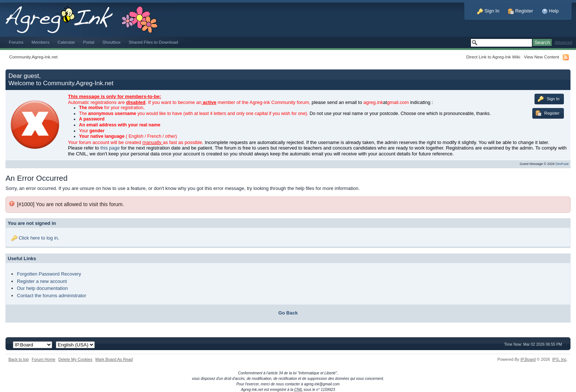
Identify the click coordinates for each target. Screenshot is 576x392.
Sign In (488, 11)
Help (550, 11)
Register (521, 11)
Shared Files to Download (153, 42)
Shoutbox (112, 42)
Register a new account (42, 281)
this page (110, 148)
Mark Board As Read (114, 359)
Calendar (66, 42)
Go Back (288, 313)
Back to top (19, 359)
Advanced (563, 42)
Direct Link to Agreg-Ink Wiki (493, 57)
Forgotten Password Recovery (49, 274)
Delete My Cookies (75, 359)
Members (41, 42)
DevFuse (562, 164)
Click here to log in (38, 238)
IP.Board (528, 359)
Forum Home (43, 359)
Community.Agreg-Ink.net (33, 57)
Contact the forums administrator (52, 296)
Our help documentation (42, 288)
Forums (16, 42)
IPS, (559, 359)
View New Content (541, 57)
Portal (89, 42)
